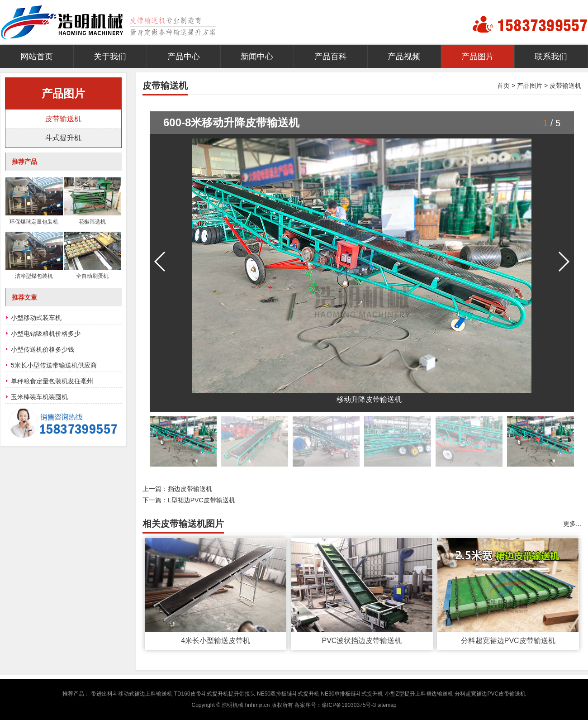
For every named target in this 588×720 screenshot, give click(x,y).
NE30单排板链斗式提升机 (352, 694)
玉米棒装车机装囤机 (39, 397)
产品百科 (331, 57)
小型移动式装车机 (36, 318)
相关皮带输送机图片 (183, 524)
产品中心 (184, 57)
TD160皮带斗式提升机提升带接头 (215, 694)
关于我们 (110, 57)
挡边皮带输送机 (190, 489)
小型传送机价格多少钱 (43, 349)
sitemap (387, 705)
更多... (572, 524)
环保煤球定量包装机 (34, 222)
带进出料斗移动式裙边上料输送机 (132, 694)
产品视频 (404, 57)
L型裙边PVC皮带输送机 (202, 500)
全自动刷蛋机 (92, 276)
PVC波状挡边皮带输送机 (362, 641)
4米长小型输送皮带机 (216, 641)
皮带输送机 (565, 86)
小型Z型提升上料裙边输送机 (419, 694)
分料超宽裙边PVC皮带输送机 (508, 641)
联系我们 (551, 57)
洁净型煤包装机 (34, 276)
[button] (563, 262)
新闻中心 (257, 57)
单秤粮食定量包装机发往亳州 (52, 381)
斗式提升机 (63, 138)
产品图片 (478, 57)
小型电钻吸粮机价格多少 (46, 334)
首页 (503, 86)
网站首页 (37, 57)
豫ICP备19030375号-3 (349, 705)
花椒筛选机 (92, 222)
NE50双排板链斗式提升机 (288, 694)
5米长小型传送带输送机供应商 (54, 365)
